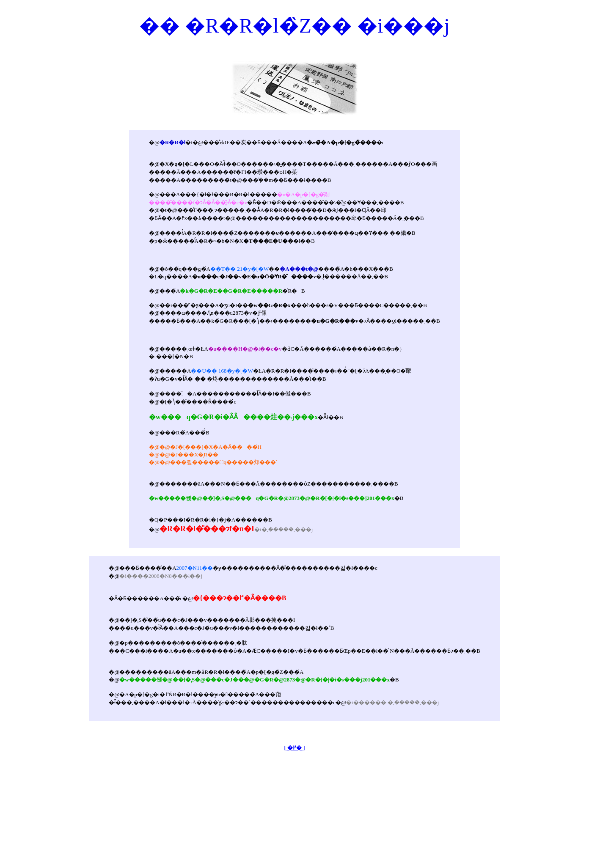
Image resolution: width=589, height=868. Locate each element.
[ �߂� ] (294, 748)
